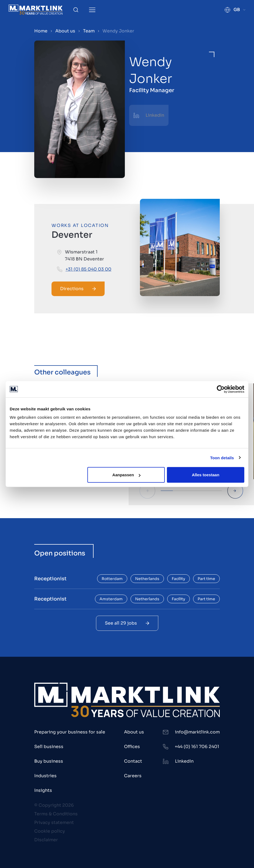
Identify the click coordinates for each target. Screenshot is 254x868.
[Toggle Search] (76, 10)
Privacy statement (54, 822)
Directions (78, 289)
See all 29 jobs (127, 623)
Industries (45, 776)
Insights (43, 790)
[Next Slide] (235, 491)
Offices (132, 747)
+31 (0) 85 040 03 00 (88, 269)
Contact (133, 761)
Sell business (49, 747)
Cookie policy (50, 831)
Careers (133, 776)
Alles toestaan (206, 475)
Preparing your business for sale (70, 732)
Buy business (49, 761)
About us (65, 31)
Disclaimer (46, 840)
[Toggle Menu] (92, 10)
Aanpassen (126, 475)
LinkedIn (155, 115)
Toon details (222, 458)
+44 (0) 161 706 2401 (197, 747)
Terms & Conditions (56, 814)
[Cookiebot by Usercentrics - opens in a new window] (221, 389)
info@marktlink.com (197, 732)
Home (41, 31)
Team (89, 31)
